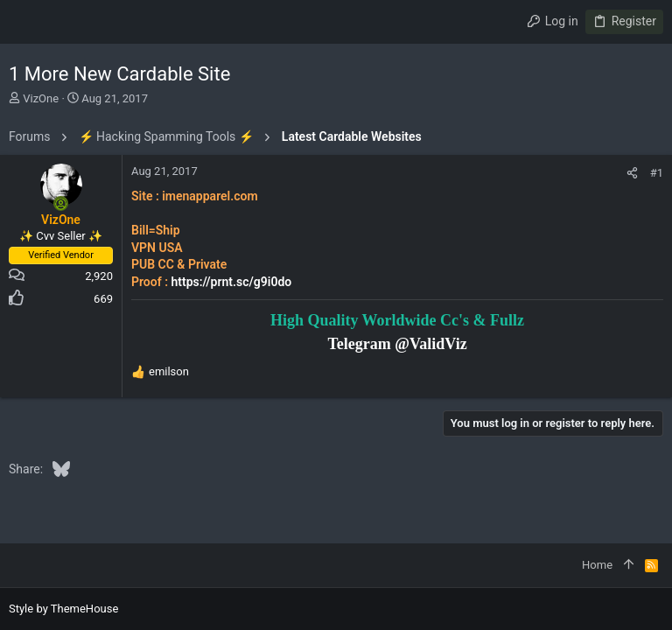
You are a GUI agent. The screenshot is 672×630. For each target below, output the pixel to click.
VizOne (41, 98)
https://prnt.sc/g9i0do (231, 282)
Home (597, 565)
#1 (657, 173)
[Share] (632, 173)
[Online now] (61, 204)
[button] (26, 22)
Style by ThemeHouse (63, 609)
